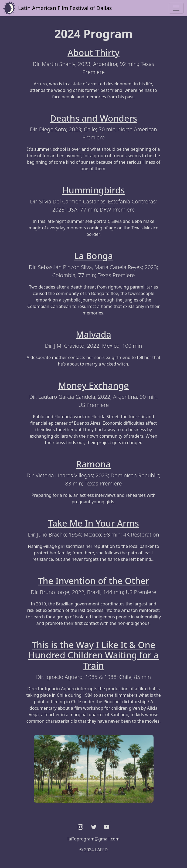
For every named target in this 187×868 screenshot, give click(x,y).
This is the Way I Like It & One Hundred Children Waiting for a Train (93, 655)
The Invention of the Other (93, 581)
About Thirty (93, 52)
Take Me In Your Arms (93, 523)
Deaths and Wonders (93, 118)
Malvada (93, 334)
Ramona (93, 464)
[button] (80, 827)
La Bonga (93, 256)
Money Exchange (94, 385)
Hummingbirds (93, 190)
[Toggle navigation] (176, 8)
